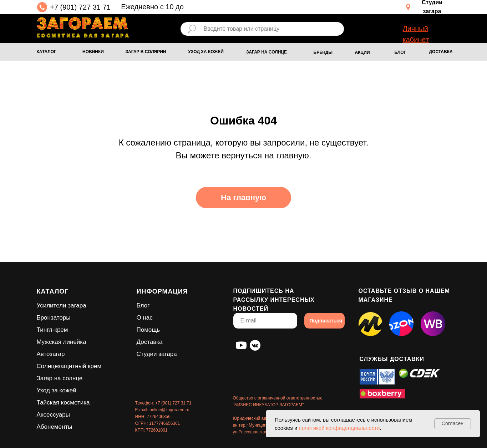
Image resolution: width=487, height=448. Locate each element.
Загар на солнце (60, 378)
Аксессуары (53, 415)
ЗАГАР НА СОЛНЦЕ (267, 52)
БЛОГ (400, 52)
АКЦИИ (362, 52)
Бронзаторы (54, 318)
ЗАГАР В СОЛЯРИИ (146, 52)
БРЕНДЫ (323, 52)
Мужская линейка (62, 342)
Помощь (148, 330)
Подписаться (326, 321)
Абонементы (55, 427)
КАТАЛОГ (47, 52)
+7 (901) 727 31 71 (80, 7)
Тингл (45, 330)
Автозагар (51, 354)
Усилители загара (62, 306)
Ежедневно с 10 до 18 (152, 12)
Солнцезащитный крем (69, 366)
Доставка (150, 342)
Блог (143, 306)
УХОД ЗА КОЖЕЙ (206, 52)
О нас (145, 318)
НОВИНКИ (93, 52)
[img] (83, 27)
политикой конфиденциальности (339, 428)
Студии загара (157, 354)
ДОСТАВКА (441, 52)
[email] (265, 321)
